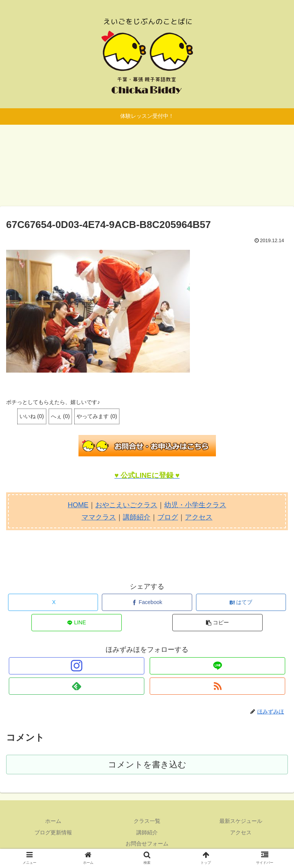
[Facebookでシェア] (147, 602)
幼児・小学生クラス (195, 505)
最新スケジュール (241, 821)
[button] (217, 623)
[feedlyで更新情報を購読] (76, 686)
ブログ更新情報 (53, 832)
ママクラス (99, 517)
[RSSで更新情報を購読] (217, 686)
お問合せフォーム (147, 844)
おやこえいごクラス (126, 505)
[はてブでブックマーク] (241, 602)
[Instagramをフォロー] (76, 666)
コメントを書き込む (147, 765)
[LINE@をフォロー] (217, 666)
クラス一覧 (147, 821)
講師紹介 (137, 517)
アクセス (199, 517)
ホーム (53, 821)
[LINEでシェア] (77, 623)
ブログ (168, 517)
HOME (78, 505)
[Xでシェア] (53, 602)
